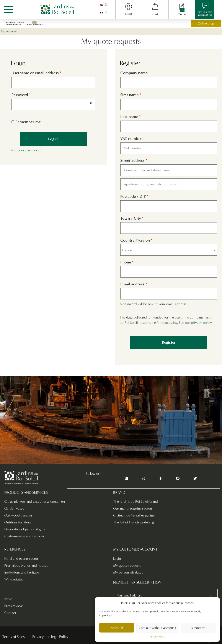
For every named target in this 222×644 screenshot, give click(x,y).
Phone (127, 262)
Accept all (117, 628)
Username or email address (36, 73)
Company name (135, 73)
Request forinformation (205, 13)
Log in (53, 139)
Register (169, 342)
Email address (134, 284)
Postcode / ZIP (134, 196)
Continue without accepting (157, 628)
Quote (182, 14)
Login (129, 14)
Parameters (198, 628)
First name (131, 95)
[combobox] (169, 250)
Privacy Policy (157, 637)
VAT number (132, 139)
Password (21, 95)
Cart (155, 14)
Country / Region (136, 240)
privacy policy (201, 323)
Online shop (206, 23)
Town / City (132, 218)
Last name (131, 117)
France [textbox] (127, 250)
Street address (134, 160)
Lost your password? (26, 150)
